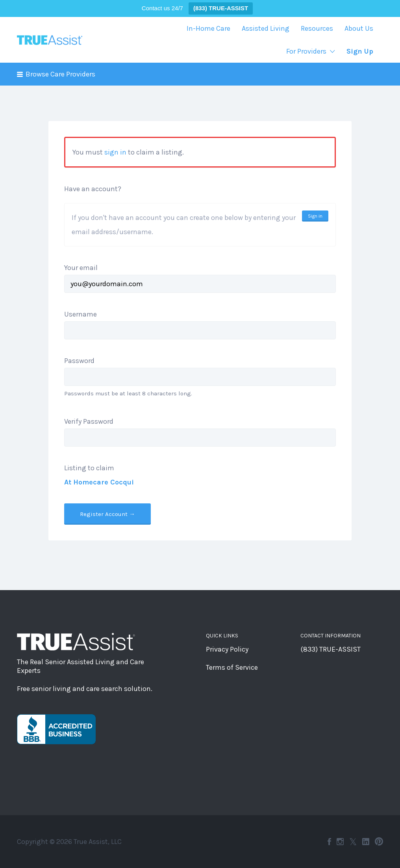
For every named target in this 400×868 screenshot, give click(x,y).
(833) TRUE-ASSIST (331, 649)
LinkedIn (366, 842)
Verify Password (89, 421)
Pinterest (379, 842)
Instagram (340, 842)
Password (79, 361)
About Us (359, 28)
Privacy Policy (227, 649)
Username (81, 314)
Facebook (329, 842)
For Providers (306, 51)
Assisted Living (266, 28)
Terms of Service (232, 667)
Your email (81, 268)
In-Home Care (208, 28)
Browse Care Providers (60, 74)
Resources (317, 28)
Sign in (315, 216)
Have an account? (93, 189)
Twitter (353, 842)
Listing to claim (89, 468)
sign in (115, 152)
